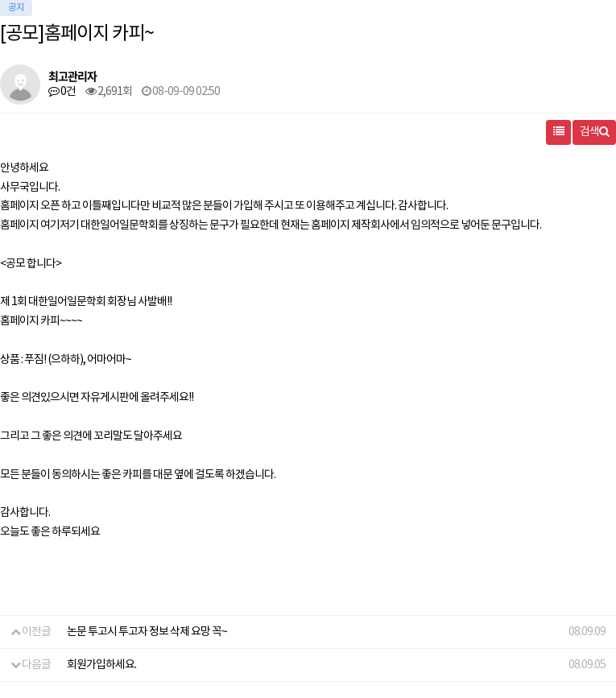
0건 (62, 92)
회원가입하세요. (101, 665)
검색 (594, 132)
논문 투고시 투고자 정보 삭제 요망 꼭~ (147, 632)
